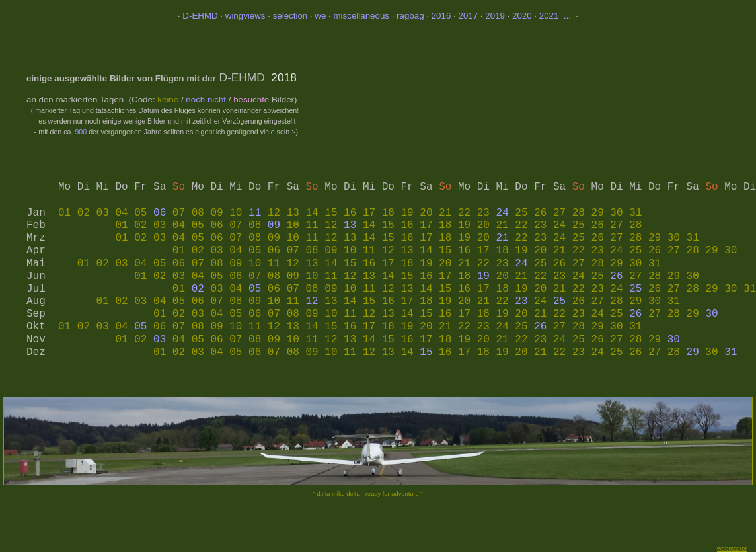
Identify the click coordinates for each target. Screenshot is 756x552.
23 (521, 301)
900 (81, 132)
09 (274, 225)
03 (160, 340)
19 (483, 276)
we (321, 16)
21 (503, 238)
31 (731, 352)
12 (312, 301)
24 (503, 213)
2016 (441, 16)
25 (635, 289)
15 (426, 352)
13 (350, 225)
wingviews (246, 16)
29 (693, 352)
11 (255, 213)
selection (290, 16)
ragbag (410, 16)
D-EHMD (200, 16)
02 (198, 289)
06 (160, 213)
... (566, 16)
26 (616, 276)
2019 (495, 16)
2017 (468, 16)
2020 (522, 16)
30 (711, 314)
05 (255, 289)
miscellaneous (361, 16)
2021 (549, 16)
